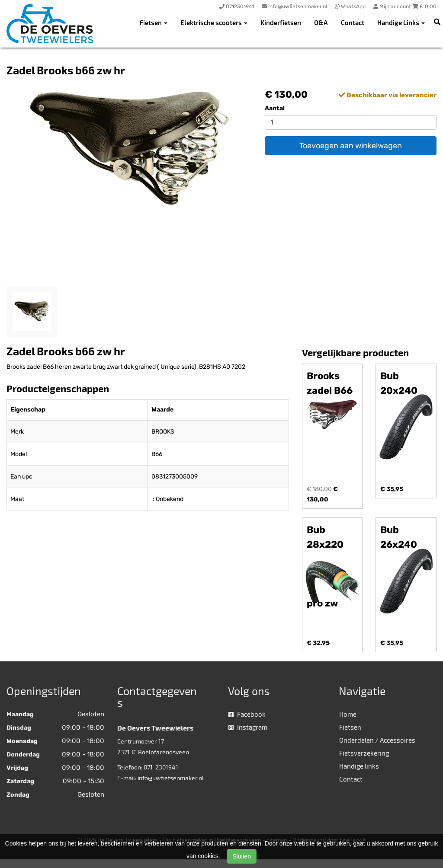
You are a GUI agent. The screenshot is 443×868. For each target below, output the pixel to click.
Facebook (247, 714)
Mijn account (393, 6)
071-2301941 (161, 767)
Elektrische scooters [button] (214, 22)
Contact (353, 22)
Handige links (359, 766)
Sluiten (242, 856)
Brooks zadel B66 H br (330, 391)
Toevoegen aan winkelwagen (351, 146)
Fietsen (350, 727)
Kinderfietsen (281, 22)
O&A (321, 22)
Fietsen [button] (154, 22)
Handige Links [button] (401, 22)
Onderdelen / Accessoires (377, 740)
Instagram (248, 727)
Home (348, 714)
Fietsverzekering (364, 753)
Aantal (275, 108)
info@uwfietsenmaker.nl (171, 778)
